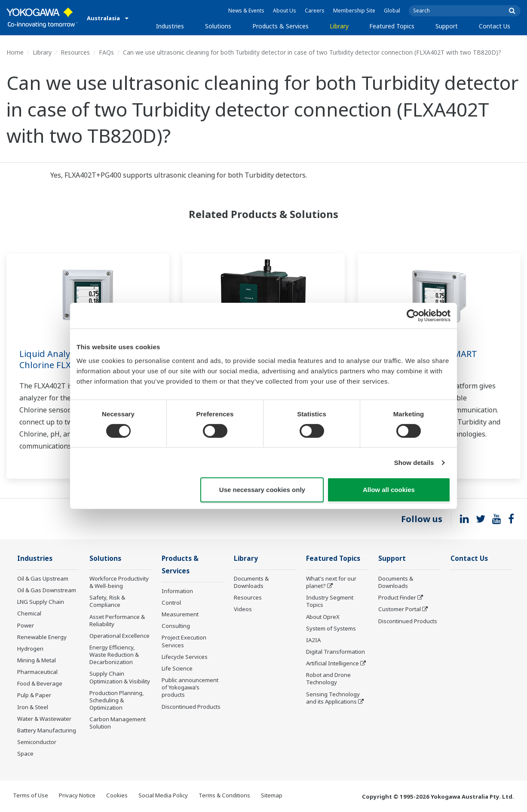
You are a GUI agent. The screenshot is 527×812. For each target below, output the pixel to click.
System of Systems (331, 628)
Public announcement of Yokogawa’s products (190, 687)
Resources (75, 52)
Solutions (218, 26)
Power (26, 625)
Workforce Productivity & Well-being (119, 582)
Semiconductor (37, 742)
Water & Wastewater (44, 719)
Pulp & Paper (34, 695)
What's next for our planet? (331, 582)
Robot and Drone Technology (328, 678)
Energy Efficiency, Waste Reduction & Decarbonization (114, 655)
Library (339, 26)
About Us (285, 11)
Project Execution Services (184, 641)
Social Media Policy (163, 795)
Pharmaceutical (37, 672)
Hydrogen (30, 649)
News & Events (246, 11)
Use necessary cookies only (262, 490)
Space (25, 754)
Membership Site (354, 11)
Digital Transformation (336, 652)
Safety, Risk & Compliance (107, 601)
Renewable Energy (42, 637)
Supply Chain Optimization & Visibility (120, 677)
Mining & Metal (37, 660)
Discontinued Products (191, 707)
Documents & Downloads (251, 582)
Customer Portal (400, 609)
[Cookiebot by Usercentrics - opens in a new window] (413, 316)
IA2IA (313, 640)
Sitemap (272, 795)
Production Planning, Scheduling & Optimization (117, 700)
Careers (315, 11)
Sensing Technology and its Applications (333, 698)
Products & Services (280, 26)
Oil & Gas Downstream (47, 590)
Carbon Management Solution (118, 723)
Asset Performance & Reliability (117, 620)
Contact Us (495, 26)
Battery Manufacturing (47, 730)
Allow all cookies (389, 490)
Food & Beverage (40, 683)
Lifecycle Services (185, 657)
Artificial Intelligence (332, 663)
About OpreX (323, 617)
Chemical (29, 613)
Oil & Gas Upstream (43, 578)
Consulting (176, 626)
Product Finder (397, 597)
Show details (414, 463)
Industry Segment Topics (330, 601)
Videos (243, 609)
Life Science (177, 668)
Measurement (180, 614)
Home (15, 52)
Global (392, 11)
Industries (170, 26)
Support (447, 26)
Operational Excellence (119, 636)
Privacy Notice (77, 795)
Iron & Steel (33, 707)
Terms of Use (31, 795)
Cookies (117, 795)
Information (177, 591)
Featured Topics (392, 26)
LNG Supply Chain (41, 602)
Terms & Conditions (224, 795)
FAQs (106, 52)
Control (171, 603)
